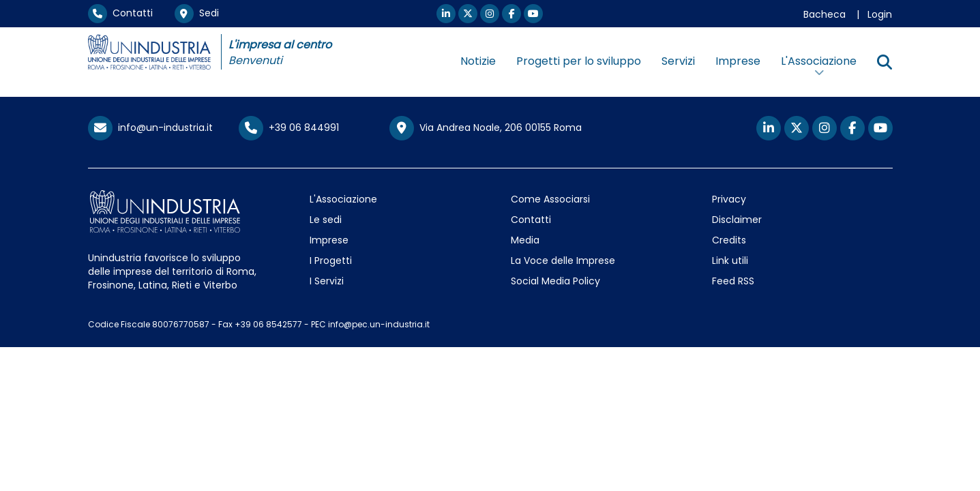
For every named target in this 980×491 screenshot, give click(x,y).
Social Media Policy (555, 281)
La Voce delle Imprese (563, 261)
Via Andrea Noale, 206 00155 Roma (486, 128)
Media (525, 240)
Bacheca (825, 14)
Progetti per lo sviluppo (579, 61)
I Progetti (331, 261)
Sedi (197, 13)
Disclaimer (737, 220)
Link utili (730, 261)
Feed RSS (733, 281)
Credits (729, 240)
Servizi (678, 61)
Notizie (478, 61)
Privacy (729, 199)
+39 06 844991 (289, 128)
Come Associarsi (550, 199)
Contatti (120, 13)
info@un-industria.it (150, 128)
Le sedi (326, 220)
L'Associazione (343, 199)
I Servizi (327, 281)
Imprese (738, 61)
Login (880, 14)
